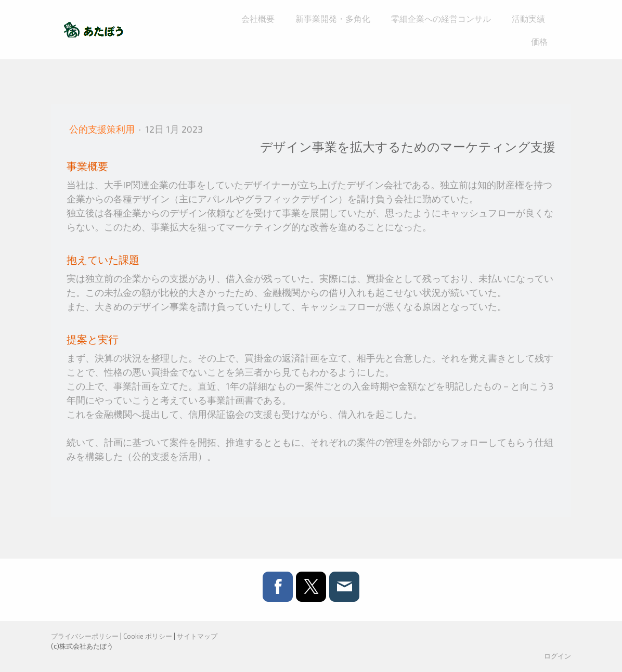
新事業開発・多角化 (333, 18)
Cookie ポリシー (148, 636)
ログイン (558, 656)
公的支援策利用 (103, 129)
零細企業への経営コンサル (441, 18)
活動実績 (528, 18)
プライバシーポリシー (85, 636)
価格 (539, 41)
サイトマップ (197, 636)
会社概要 (258, 18)
